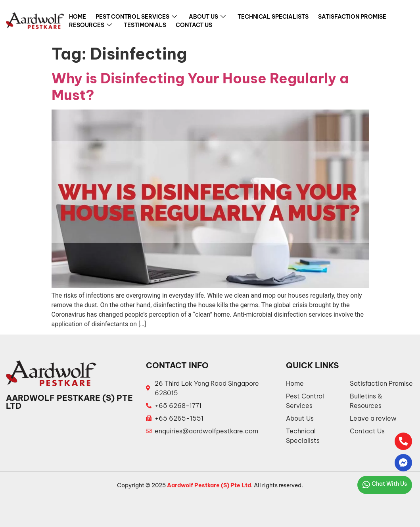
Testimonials (145, 25)
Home (78, 17)
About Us (207, 17)
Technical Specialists (273, 17)
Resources (90, 25)
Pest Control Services (136, 17)
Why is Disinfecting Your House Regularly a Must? (200, 87)
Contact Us (194, 25)
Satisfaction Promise (352, 17)
